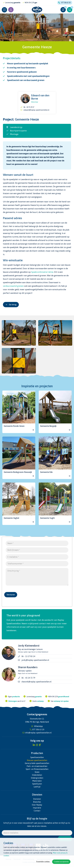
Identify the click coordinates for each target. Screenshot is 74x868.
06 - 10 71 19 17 (29, 107)
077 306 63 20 (64, 3)
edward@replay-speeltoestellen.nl (36, 110)
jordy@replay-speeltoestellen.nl (35, 662)
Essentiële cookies (43, 862)
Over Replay (37, 807)
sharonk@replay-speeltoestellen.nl (36, 684)
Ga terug (11, 305)
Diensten (37, 801)
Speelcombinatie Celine (42, 272)
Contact (37, 813)
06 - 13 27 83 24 (28, 658)
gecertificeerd (64, 699)
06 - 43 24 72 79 (28, 680)
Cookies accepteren (61, 862)
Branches (37, 804)
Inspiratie (37, 810)
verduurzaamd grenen (13, 286)
